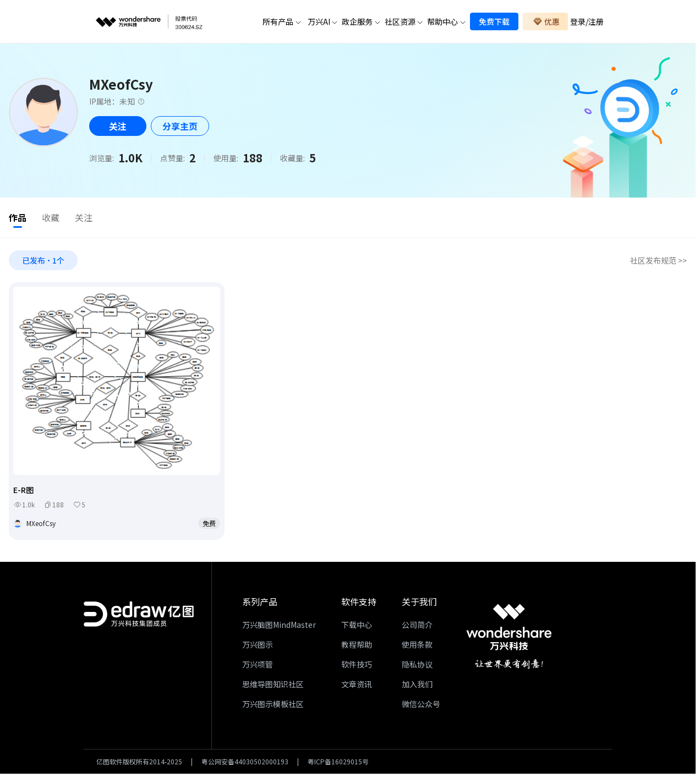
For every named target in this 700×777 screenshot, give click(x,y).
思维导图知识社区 (273, 686)
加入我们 (417, 686)
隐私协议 (417, 666)
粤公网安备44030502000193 (245, 763)
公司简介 (417, 626)
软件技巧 (357, 666)
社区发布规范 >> (658, 262)
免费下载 (494, 21)
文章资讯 (357, 686)
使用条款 (417, 646)
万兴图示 (258, 646)
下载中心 (357, 626)
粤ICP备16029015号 (338, 763)
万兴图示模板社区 (273, 705)
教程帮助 (357, 646)
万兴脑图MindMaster (279, 626)
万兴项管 (258, 666)
